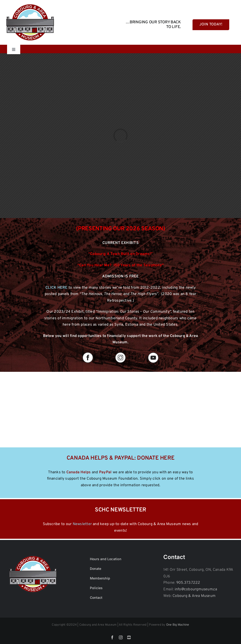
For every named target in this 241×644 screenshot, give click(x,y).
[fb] (88, 352)
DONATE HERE (156, 458)
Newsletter (82, 524)
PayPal (105, 472)
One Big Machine (178, 625)
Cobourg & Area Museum (194, 596)
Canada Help (78, 472)
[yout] (153, 352)
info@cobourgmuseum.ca (196, 589)
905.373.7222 (188, 583)
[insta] (120, 352)
